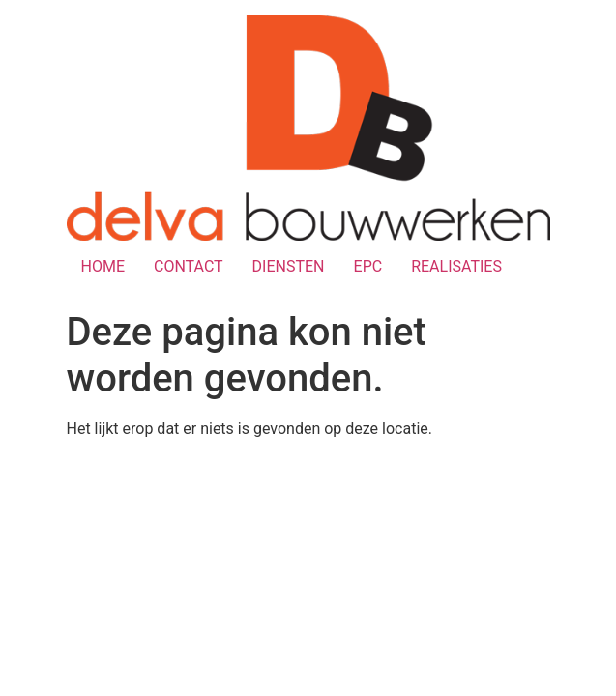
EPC (368, 266)
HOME (103, 266)
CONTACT (189, 266)
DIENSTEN (289, 266)
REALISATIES (456, 266)
